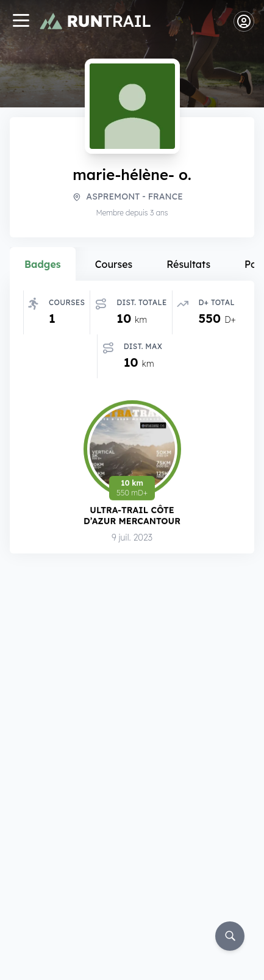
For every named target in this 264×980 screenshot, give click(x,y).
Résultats (188, 264)
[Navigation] (21, 22)
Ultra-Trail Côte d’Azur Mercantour (132, 515)
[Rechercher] (230, 936)
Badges (43, 264)
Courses (114, 264)
